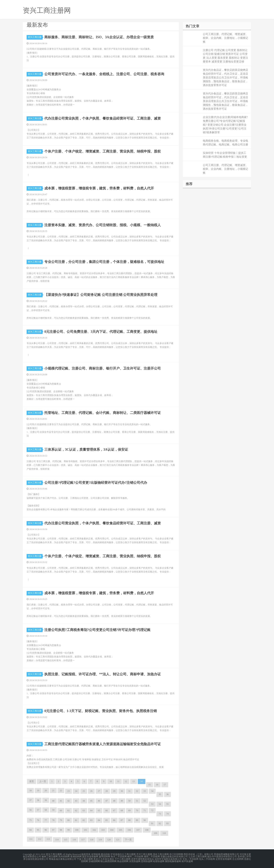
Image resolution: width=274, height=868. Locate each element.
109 (155, 833)
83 (91, 820)
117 (83, 840)
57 (38, 810)
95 (38, 830)
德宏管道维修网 (90, 857)
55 (167, 804)
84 (99, 820)
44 (84, 801)
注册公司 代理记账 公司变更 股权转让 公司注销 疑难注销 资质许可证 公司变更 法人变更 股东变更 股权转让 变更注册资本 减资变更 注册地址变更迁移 (225, 56)
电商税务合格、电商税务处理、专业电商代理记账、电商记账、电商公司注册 (225, 143)
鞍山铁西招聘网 (108, 861)
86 (114, 820)
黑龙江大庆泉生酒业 (104, 859)
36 (167, 794)
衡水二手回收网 (119, 857)
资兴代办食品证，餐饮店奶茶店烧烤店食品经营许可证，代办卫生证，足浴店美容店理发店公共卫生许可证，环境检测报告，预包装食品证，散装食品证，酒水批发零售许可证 (225, 78)
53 (152, 804)
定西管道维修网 (224, 859)
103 (103, 830)
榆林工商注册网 (50, 857)
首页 (32, 781)
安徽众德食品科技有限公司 (174, 857)
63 (84, 811)
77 (46, 820)
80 (68, 820)
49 (122, 801)
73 (160, 814)
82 (84, 820)
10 (111, 781)
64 (91, 811)
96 (46, 830)
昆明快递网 (147, 861)
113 (48, 839)
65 (99, 811)
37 (30, 800)
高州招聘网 (64, 857)
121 (118, 840)
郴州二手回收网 (135, 857)
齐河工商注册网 (144, 854)
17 (165, 785)
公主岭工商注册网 (198, 857)
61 (68, 811)
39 (46, 800)
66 (107, 811)
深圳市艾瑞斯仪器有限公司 (168, 859)
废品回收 (105, 854)
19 (38, 791)
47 (107, 801)
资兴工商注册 (35, 37)
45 (91, 801)
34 (152, 791)
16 (157, 785)
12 (126, 781)
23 (68, 791)
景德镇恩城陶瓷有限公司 (226, 854)
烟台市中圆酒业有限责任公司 (222, 857)
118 (92, 840)
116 (74, 840)
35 (160, 794)
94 (30, 830)
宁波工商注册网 (85, 859)
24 (76, 791)
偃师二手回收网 (152, 857)
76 (38, 820)
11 (118, 781)
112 (40, 839)
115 (66, 840)
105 (120, 830)
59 (53, 810)
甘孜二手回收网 (190, 859)
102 (94, 830)
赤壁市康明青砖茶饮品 (143, 859)
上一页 (43, 781)
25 (84, 791)
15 (150, 785)
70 (137, 811)
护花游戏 (115, 854)
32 (137, 791)
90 (145, 820)
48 (114, 801)
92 (160, 823)
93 (167, 823)
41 (61, 801)
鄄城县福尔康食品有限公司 (63, 859)
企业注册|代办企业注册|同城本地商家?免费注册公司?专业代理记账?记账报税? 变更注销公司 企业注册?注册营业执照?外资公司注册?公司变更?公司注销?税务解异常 (225, 125)
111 (31, 839)
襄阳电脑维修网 (173, 861)
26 (91, 791)
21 (53, 791)
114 (57, 840)
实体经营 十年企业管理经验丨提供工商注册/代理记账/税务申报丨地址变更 (225, 155)
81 (76, 820)
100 (77, 830)
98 (61, 830)
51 (137, 801)
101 (85, 830)
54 (160, 804)
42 (68, 801)
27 (99, 791)
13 (134, 781)
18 (30, 791)
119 (100, 840)
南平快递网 (187, 861)
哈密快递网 (159, 861)
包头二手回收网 (207, 859)
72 (152, 811)
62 (76, 811)
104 (112, 830)
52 (145, 801)
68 (122, 811)
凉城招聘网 (94, 861)
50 (129, 801)
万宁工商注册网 (123, 859)
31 (129, 791)
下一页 (128, 840)
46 (99, 801)
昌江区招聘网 (176, 854)
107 (138, 830)
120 (109, 840)
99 (68, 830)
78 (53, 820)
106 (129, 830)
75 (30, 820)
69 (129, 811)
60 (61, 811)
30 (122, 791)
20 (46, 791)
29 (114, 791)
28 (107, 791)
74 (167, 814)
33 (145, 791)
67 (114, 811)
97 (53, 830)
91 (152, 823)
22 (61, 791)
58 (46, 810)
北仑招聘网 (238, 859)
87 (122, 820)
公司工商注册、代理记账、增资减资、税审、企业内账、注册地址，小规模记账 (225, 38)
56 (30, 810)
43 (76, 801)
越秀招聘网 (104, 857)
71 (145, 811)
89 (137, 820)
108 (147, 830)
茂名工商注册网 (161, 854)
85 (107, 820)
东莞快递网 (135, 861)
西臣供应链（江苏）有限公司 (198, 854)
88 (129, 820)
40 (53, 801)
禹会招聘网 (123, 861)
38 (38, 800)
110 (164, 833)
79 (61, 820)
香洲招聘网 (76, 857)
